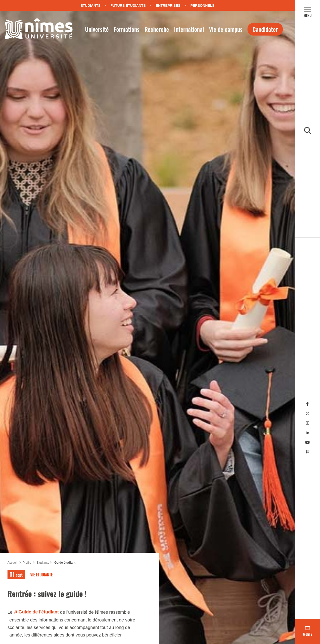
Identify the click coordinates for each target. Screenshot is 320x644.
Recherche (157, 29)
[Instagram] (307, 423)
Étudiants (90, 6)
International (189, 29)
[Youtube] (307, 442)
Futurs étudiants (128, 6)
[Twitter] (307, 414)
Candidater (265, 29)
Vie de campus (226, 29)
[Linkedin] (307, 433)
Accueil (12, 563)
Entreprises (168, 6)
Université (97, 29)
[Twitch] (307, 452)
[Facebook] (307, 404)
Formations (127, 29)
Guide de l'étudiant (39, 612)
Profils (27, 563)
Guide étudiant (64, 563)
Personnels (202, 6)
